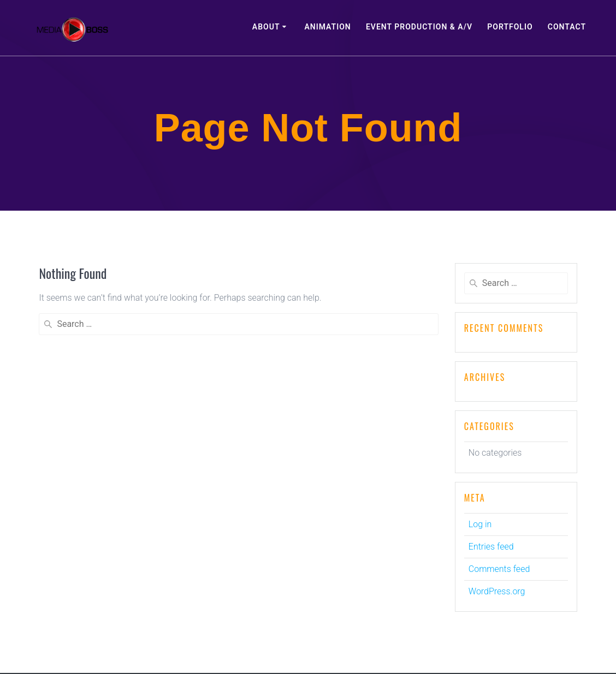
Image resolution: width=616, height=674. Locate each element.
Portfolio (510, 27)
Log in (480, 524)
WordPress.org (497, 591)
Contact (567, 27)
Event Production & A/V (419, 27)
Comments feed (499, 569)
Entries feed (491, 547)
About (266, 27)
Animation (327, 27)
